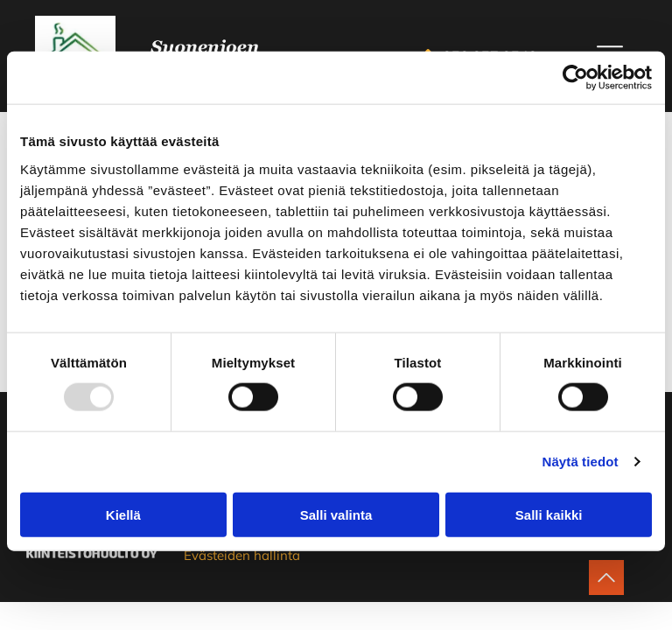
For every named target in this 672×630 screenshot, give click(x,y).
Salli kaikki (549, 515)
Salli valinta (336, 515)
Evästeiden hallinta (242, 555)
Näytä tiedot (581, 462)
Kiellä (123, 515)
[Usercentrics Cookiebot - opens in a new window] (575, 78)
